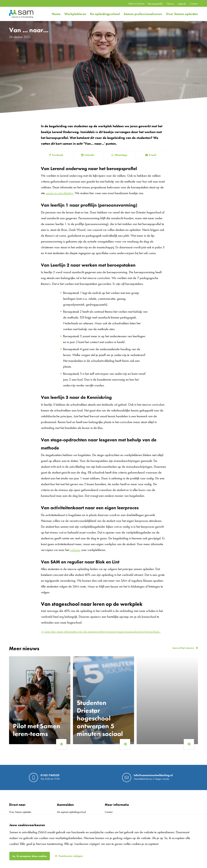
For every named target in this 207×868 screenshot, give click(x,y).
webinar (75, 550)
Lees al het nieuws (183, 648)
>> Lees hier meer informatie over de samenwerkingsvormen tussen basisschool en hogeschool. (101, 631)
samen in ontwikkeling (60, 193)
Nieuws (170, 4)
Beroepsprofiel (155, 4)
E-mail (151, 155)
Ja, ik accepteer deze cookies (30, 856)
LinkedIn (88, 155)
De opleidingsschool (105, 14)
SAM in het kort (136, 4)
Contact (194, 4)
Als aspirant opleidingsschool (71, 812)
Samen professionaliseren (143, 14)
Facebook (56, 155)
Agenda (182, 4)
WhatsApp (119, 155)
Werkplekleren (75, 14)
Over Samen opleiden (182, 14)
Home (56, 14)
